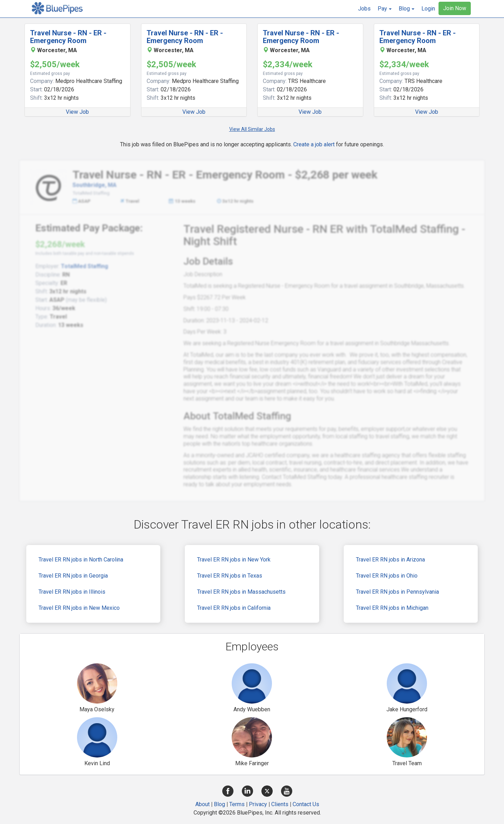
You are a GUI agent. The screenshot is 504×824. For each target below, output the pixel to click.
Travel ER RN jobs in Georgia (73, 576)
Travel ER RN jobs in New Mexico (79, 608)
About (202, 804)
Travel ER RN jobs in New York (234, 560)
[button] (385, 9)
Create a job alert (314, 144)
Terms (237, 804)
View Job (77, 112)
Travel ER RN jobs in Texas (230, 576)
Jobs (364, 9)
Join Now (455, 8)
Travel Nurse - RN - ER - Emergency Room (68, 37)
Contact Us (306, 804)
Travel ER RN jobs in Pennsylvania (397, 592)
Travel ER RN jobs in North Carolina (81, 560)
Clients (280, 804)
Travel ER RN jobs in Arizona (390, 560)
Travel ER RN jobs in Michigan (392, 608)
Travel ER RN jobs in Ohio (387, 576)
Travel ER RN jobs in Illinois (72, 592)
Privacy (258, 804)
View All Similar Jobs (252, 129)
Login (428, 9)
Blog (219, 804)
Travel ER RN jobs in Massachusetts (241, 592)
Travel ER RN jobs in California (234, 608)
